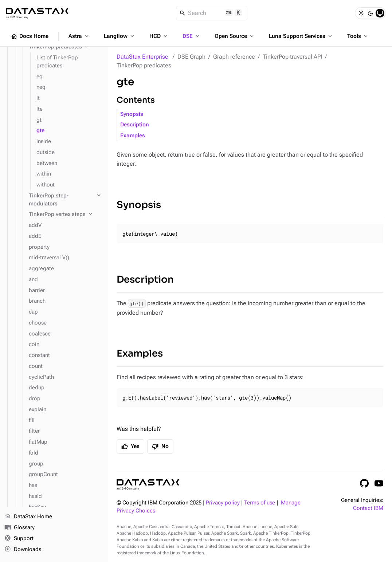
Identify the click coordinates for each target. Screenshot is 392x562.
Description (135, 125)
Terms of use (260, 503)
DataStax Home (28, 517)
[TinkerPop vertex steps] (65, 215)
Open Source (235, 36)
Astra (79, 36)
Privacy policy (223, 503)
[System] (380, 13)
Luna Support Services (301, 36)
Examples (133, 136)
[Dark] (371, 13)
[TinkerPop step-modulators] (65, 200)
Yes (130, 447)
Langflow (120, 36)
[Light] (361, 13)
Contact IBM (368, 508)
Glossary (19, 528)
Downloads (23, 549)
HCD (159, 36)
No (160, 447)
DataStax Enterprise (142, 57)
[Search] (212, 13)
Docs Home (30, 36)
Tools (358, 36)
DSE (192, 36)
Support (19, 539)
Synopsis (132, 114)
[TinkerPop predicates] (65, 47)
